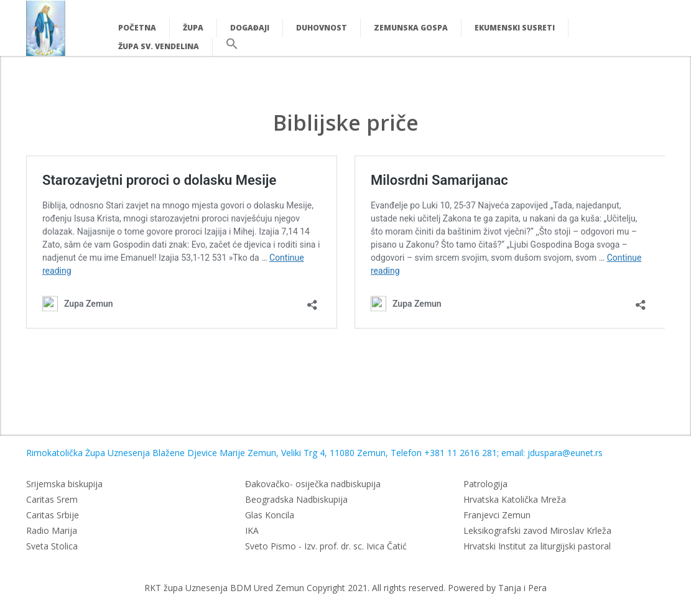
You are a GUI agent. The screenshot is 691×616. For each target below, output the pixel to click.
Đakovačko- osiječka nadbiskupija (313, 484)
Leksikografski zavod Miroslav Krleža (537, 530)
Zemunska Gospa (411, 28)
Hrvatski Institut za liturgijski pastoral (537, 546)
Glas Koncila (270, 515)
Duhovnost (322, 28)
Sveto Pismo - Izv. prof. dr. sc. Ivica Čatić (326, 546)
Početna (137, 28)
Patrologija (485, 484)
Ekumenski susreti (515, 28)
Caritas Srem (52, 499)
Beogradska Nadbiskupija (296, 499)
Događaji (250, 28)
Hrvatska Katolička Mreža (515, 499)
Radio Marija (52, 530)
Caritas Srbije (53, 515)
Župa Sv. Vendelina (159, 46)
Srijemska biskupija (64, 484)
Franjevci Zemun (497, 515)
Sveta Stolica (52, 546)
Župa (193, 28)
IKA (252, 530)
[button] (232, 47)
